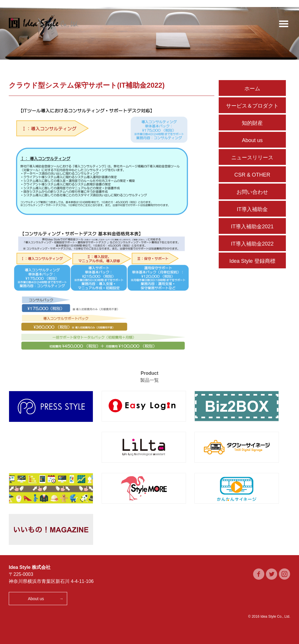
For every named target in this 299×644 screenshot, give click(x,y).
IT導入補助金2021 (252, 227)
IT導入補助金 (252, 209)
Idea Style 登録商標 (252, 261)
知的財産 (252, 123)
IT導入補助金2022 (252, 244)
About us (252, 140)
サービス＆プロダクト (252, 106)
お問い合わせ (252, 192)
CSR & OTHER (252, 175)
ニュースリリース (252, 158)
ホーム (252, 89)
